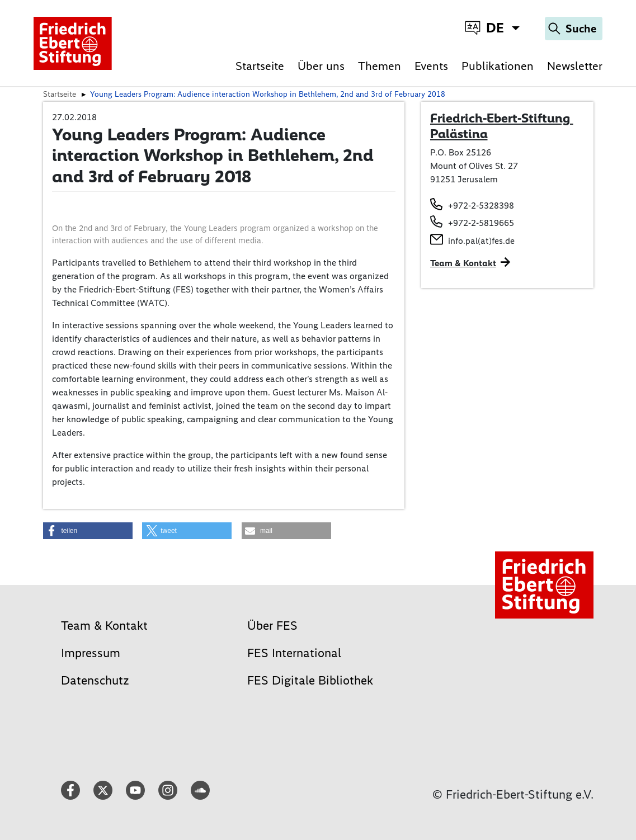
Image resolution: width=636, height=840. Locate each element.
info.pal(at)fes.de (481, 241)
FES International (294, 653)
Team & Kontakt (463, 263)
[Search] (574, 29)
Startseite (260, 66)
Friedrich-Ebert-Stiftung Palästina (502, 126)
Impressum (91, 653)
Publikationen (498, 66)
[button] (88, 531)
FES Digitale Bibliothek (310, 680)
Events (431, 66)
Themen (380, 66)
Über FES (272, 626)
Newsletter (575, 66)
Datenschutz (95, 680)
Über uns (321, 66)
